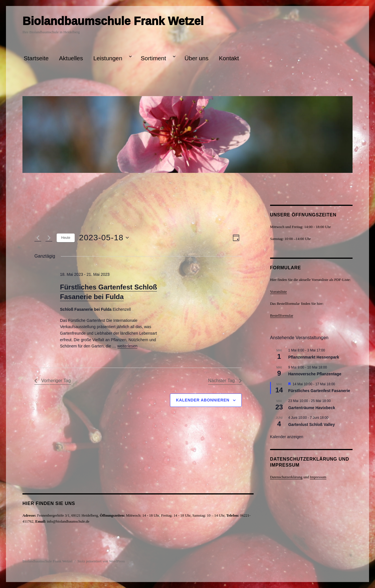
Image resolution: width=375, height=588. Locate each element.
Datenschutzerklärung (286, 477)
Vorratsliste (278, 292)
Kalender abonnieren (203, 400)
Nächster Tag (225, 381)
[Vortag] (38, 238)
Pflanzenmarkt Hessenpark (314, 357)
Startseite (36, 58)
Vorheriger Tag (53, 381)
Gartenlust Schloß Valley (312, 425)
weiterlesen (128, 346)
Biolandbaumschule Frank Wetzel (113, 21)
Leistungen (108, 58)
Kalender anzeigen (287, 437)
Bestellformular (282, 315)
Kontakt (229, 58)
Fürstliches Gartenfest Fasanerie (319, 391)
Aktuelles (71, 58)
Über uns (196, 58)
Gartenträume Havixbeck (312, 408)
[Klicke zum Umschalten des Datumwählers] (104, 238)
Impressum (318, 477)
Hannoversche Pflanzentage (315, 374)
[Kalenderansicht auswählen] (236, 238)
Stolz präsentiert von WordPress (101, 561)
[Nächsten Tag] (49, 238)
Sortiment (153, 58)
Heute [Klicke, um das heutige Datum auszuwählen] (66, 238)
